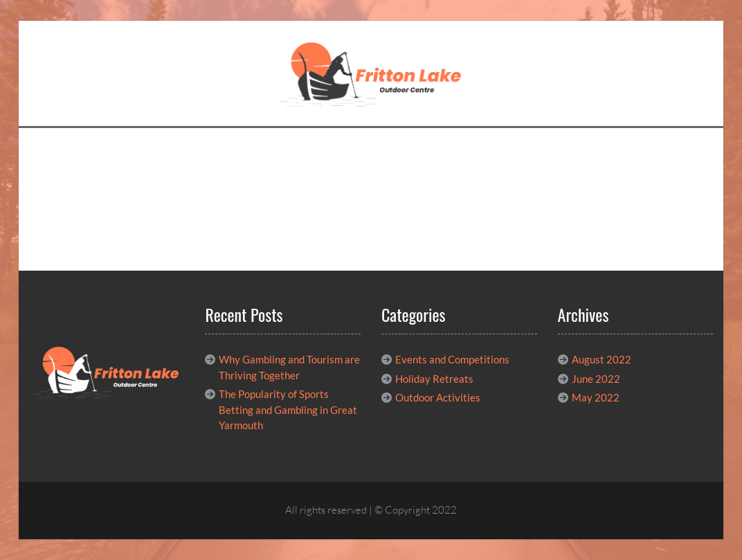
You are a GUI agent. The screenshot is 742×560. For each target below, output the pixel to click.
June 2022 (596, 379)
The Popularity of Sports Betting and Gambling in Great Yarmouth (288, 409)
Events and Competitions (452, 359)
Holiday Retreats (434, 379)
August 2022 (601, 359)
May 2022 (596, 397)
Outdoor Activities (438, 397)
